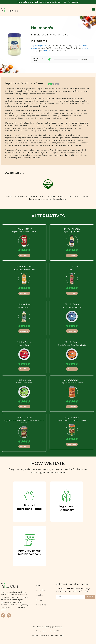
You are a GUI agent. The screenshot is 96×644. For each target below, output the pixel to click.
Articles (40, 595)
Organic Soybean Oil (40, 46)
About (39, 600)
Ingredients (41, 590)
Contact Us (41, 605)
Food (38, 585)
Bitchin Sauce (72, 304)
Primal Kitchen (24, 229)
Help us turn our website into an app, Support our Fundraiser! (48, 2)
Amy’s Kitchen (72, 380)
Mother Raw (72, 267)
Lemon (47, 51)
